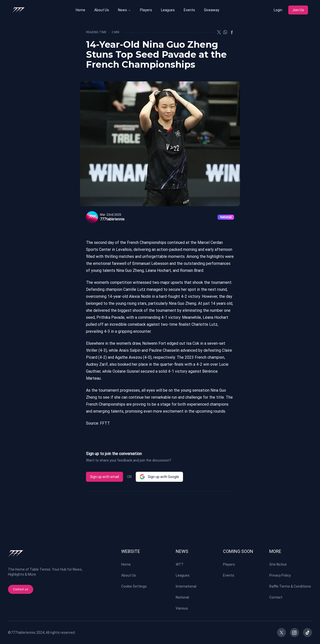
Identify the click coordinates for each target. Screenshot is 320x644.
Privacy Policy (280, 575)
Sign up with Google (159, 477)
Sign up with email (104, 477)
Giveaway (212, 10)
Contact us (21, 589)
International (186, 586)
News (122, 10)
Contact (276, 597)
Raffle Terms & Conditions (290, 586)
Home (80, 10)
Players (146, 10)
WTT (180, 564)
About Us (102, 10)
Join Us (298, 10)
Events (189, 10)
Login (278, 10)
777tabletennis (23, 633)
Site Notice (278, 564)
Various (182, 608)
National (182, 597)
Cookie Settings (134, 586)
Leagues (168, 10)
